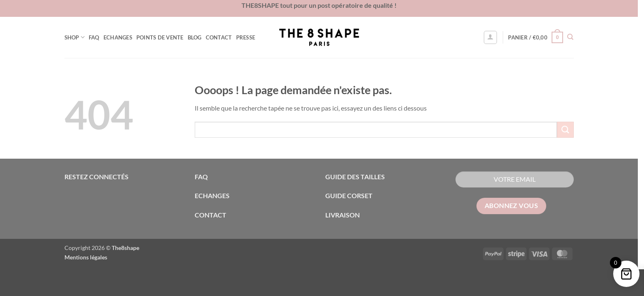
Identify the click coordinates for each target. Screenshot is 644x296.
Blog (198, 37)
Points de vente (163, 37)
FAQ (97, 37)
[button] (493, 37)
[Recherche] (574, 37)
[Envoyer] (568, 130)
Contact (222, 37)
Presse (249, 37)
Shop (77, 37)
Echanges (121, 37)
